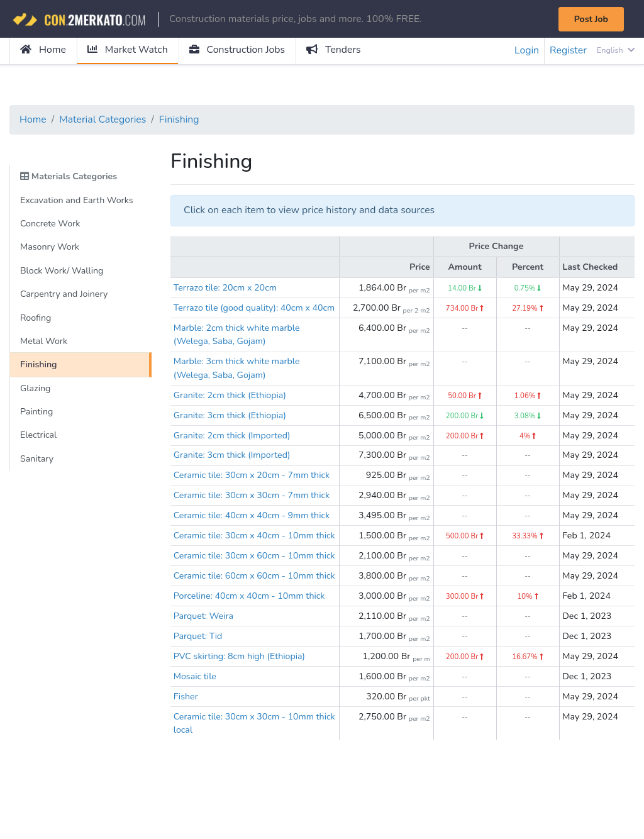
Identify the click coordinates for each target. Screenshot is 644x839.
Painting (37, 413)
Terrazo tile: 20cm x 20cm (226, 289)
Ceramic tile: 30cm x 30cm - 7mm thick (253, 511)
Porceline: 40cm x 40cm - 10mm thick (250, 653)
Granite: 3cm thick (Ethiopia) (230, 430)
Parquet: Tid (198, 694)
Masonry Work (50, 248)
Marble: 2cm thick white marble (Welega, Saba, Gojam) (237, 350)
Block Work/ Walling (62, 271)
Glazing (36, 389)
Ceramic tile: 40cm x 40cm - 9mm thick (253, 531)
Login (526, 51)
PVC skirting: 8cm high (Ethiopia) (240, 714)
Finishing (181, 120)
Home (43, 50)
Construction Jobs (239, 50)
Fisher (186, 755)
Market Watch (128, 50)
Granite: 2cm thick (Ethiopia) (230, 410)
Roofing (36, 319)
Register (568, 51)
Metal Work (44, 342)
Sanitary (37, 460)
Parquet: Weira (204, 674)
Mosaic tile (195, 735)
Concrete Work (50, 224)
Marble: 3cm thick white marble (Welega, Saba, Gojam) (237, 383)
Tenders (336, 50)
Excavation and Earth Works (77, 201)
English (615, 50)
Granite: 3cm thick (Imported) (233, 471)
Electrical (39, 437)
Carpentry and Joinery (64, 295)
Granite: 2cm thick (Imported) (233, 451)
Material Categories (104, 120)
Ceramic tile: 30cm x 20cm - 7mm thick (253, 491)
